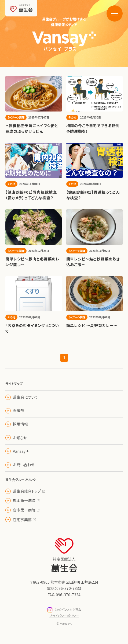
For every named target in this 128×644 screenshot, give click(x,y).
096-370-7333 (69, 588)
